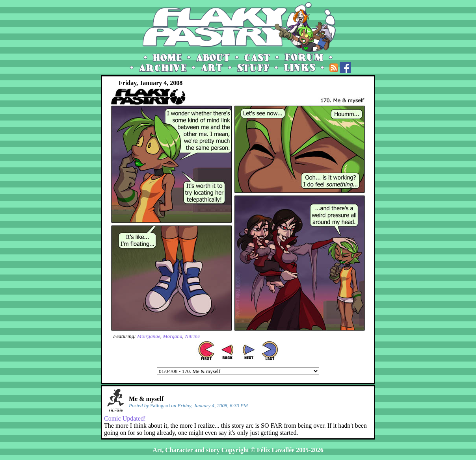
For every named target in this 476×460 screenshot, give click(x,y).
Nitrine (192, 336)
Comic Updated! (125, 418)
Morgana (172, 336)
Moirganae (149, 336)
